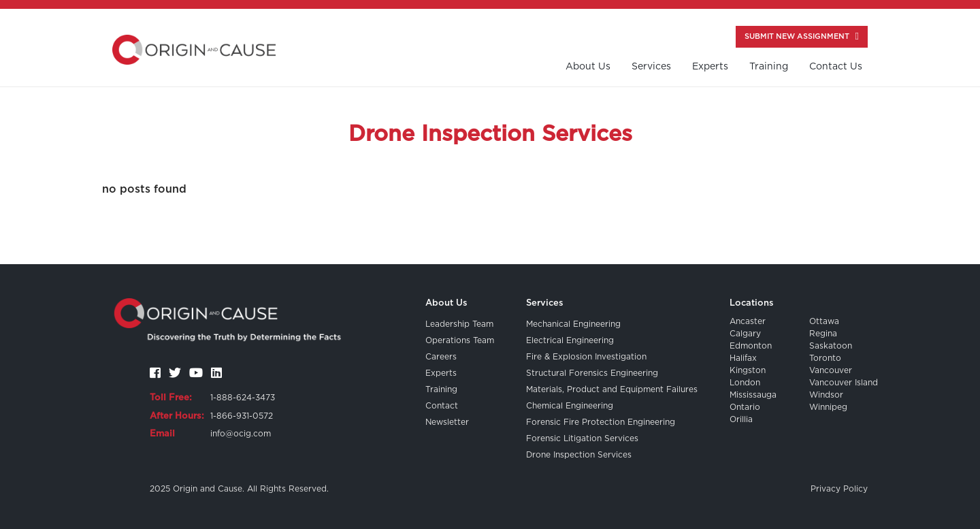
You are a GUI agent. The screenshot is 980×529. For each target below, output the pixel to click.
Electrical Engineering (570, 340)
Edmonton (751, 346)
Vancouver (831, 370)
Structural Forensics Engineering (592, 373)
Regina (823, 334)
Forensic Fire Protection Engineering (601, 422)
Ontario (745, 407)
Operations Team (460, 340)
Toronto (825, 358)
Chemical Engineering (570, 406)
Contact (442, 406)
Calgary (745, 334)
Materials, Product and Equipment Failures (612, 389)
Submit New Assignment (802, 36)
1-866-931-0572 (242, 416)
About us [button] (588, 67)
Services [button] (651, 67)
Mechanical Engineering (573, 324)
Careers (441, 357)
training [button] (769, 67)
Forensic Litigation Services (582, 438)
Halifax (743, 358)
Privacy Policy (839, 489)
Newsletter (447, 422)
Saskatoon (831, 346)
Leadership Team (459, 324)
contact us (836, 67)
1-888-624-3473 (243, 398)
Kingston (748, 370)
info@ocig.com (241, 434)
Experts (710, 67)
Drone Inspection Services (579, 455)
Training (441, 389)
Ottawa (824, 321)
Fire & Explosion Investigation (586, 357)
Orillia (741, 419)
